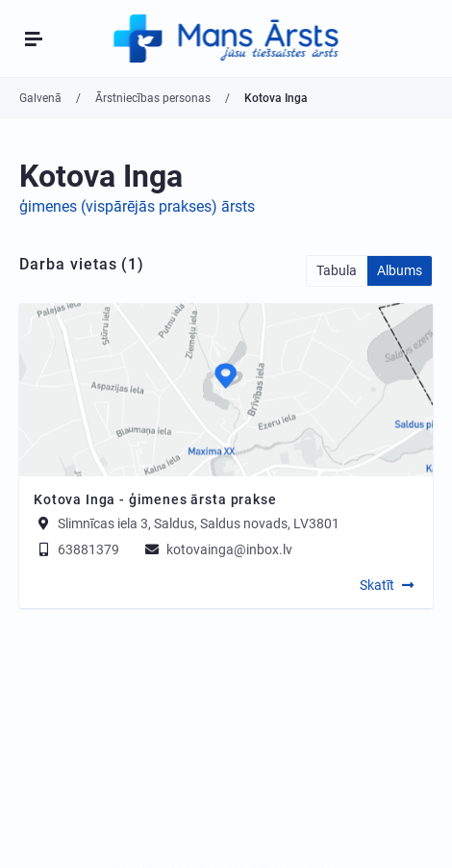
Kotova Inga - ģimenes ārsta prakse (155, 499)
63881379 (76, 549)
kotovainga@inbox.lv (217, 549)
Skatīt (377, 585)
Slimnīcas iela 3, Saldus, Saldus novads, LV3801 (199, 523)
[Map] (226, 390)
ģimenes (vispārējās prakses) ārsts (137, 206)
